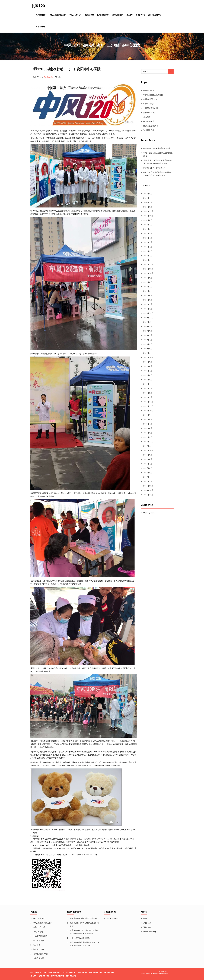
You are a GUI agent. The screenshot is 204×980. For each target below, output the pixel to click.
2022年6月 (148, 247)
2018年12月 (148, 402)
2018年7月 (148, 424)
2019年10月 (148, 357)
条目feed (147, 923)
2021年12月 (148, 264)
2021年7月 (148, 286)
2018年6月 (148, 428)
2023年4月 (148, 238)
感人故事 (130, 15)
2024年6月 (148, 193)
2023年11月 (148, 211)
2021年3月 (148, 300)
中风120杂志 (89, 15)
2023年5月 (148, 233)
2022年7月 (148, 242)
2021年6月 (148, 291)
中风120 (38, 6)
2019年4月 (148, 384)
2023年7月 (148, 224)
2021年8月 (148, 282)
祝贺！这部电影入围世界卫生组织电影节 (158, 154)
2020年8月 (148, 331)
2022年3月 (148, 255)
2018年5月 (148, 433)
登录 (145, 918)
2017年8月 (148, 459)
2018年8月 (148, 419)
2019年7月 (148, 371)
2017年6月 (148, 468)
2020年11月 (148, 317)
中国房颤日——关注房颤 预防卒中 (157, 148)
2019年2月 (148, 393)
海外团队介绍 (41, 27)
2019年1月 (148, 397)
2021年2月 (148, 304)
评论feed (147, 927)
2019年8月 (148, 366)
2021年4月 (148, 295)
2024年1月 (148, 207)
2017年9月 (148, 455)
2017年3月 (148, 481)
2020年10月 (148, 322)
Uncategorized (49, 77)
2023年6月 (148, 229)
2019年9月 (148, 362)
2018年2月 (148, 437)
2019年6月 (148, 375)
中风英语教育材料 (103, 15)
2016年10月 (148, 490)
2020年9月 (148, 326)
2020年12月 (148, 313)
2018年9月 (148, 415)
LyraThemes (163, 974)
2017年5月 (148, 472)
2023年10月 (148, 216)
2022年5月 (148, 251)
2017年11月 (148, 446)
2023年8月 (148, 220)
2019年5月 (148, 379)
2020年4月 (148, 348)
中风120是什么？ (76, 15)
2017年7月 (148, 464)
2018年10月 (148, 410)
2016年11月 (148, 486)
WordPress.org (150, 932)
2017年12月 (148, 441)
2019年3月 (148, 388)
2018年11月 (148, 406)
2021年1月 (148, 309)
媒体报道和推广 (118, 15)
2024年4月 (148, 198)
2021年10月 (148, 273)
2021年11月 (148, 269)
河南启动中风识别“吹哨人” (154, 168)
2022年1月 (148, 260)
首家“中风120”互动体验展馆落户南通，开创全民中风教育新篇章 (157, 162)
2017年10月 (148, 450)
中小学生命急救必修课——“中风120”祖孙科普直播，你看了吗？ (158, 174)
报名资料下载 (141, 15)
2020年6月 (148, 340)
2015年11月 (148, 495)
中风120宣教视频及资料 (58, 15)
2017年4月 (148, 477)
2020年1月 (148, 353)
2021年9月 (148, 278)
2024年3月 (148, 202)
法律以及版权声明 (155, 15)
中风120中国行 (41, 15)
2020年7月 (148, 335)
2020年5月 (148, 344)
